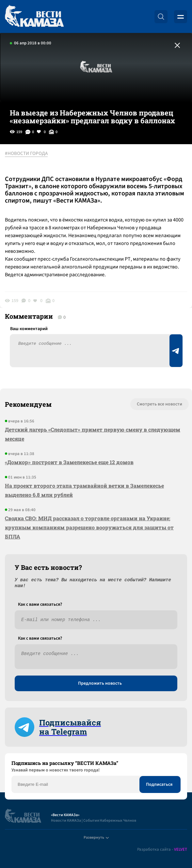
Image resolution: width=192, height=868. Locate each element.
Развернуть (96, 838)
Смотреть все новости (160, 404)
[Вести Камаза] (34, 16)
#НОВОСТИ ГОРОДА (26, 154)
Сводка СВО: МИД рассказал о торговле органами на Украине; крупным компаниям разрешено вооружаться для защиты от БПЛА (89, 527)
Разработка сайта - (162, 850)
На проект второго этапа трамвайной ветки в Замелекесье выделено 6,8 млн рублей (84, 490)
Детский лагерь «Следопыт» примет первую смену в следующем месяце (93, 434)
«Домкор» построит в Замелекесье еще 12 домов (69, 462)
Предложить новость (100, 683)
